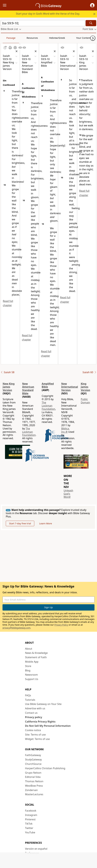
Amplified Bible (48, 385)
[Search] (91, 23)
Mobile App (32, 662)
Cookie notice (33, 730)
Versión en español (36, 849)
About (29, 649)
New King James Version (9, 387)
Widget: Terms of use (37, 739)
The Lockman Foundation (29, 432)
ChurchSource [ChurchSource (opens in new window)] (33, 764)
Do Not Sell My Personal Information (48, 726)
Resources (23, 38)
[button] (92, 5)
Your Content (62, 38)
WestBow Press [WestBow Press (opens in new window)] (34, 786)
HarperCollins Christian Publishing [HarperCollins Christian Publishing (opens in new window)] (45, 768)
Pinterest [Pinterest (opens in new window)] (30, 819)
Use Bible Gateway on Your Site (43, 704)
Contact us (31, 713)
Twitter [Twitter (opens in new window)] (29, 828)
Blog (28, 670)
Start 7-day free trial (20, 523)
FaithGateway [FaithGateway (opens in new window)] (33, 755)
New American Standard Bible (28, 389)
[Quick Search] (43, 23)
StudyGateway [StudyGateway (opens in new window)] (33, 760)
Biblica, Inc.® (65, 430)
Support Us (32, 679)
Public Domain (85, 401)
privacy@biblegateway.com (16, 628)
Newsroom (31, 675)
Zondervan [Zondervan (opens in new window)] (31, 790)
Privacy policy (34, 717)
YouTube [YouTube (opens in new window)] (30, 832)
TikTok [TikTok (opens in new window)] (29, 824)
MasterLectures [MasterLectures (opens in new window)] (34, 794)
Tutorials (30, 700)
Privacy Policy (61, 625)
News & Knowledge (36, 653)
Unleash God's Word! (68, 494)
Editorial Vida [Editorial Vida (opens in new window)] (33, 777)
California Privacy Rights (40, 722)
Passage (8, 38)
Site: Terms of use (35, 735)
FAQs (28, 695)
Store (28, 666)
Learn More (46, 523)
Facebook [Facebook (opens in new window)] (31, 811)
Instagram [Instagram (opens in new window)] (31, 815)
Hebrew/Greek (42, 38)
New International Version (70, 387)
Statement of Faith (36, 657)
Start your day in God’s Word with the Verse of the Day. (48, 14)
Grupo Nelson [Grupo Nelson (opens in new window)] (33, 773)
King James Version (85, 387)
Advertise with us (35, 708)
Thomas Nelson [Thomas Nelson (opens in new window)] (34, 781)
